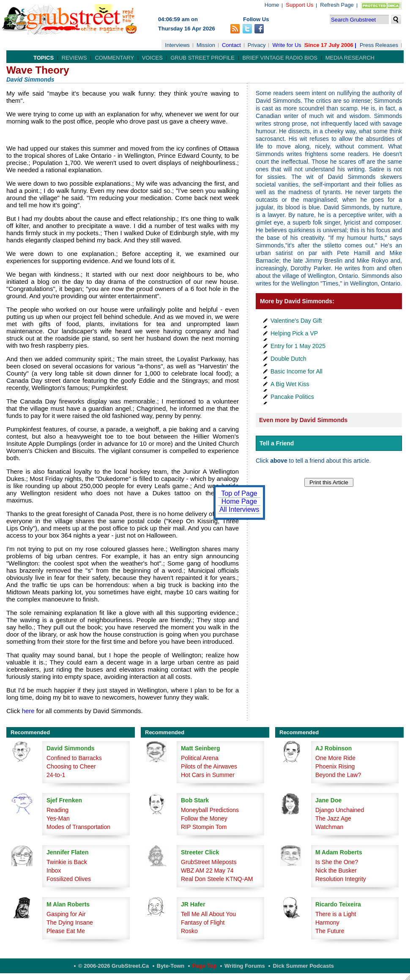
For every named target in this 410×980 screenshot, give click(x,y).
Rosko (189, 931)
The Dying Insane (70, 922)
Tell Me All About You (208, 914)
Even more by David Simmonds (303, 420)
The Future (330, 931)
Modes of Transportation (78, 827)
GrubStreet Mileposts (209, 862)
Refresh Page (337, 5)
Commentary (114, 58)
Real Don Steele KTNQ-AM (217, 879)
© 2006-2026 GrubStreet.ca (113, 966)
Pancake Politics (292, 397)
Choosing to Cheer (71, 766)
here (28, 711)
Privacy (257, 45)
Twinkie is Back (67, 862)
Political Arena (200, 758)
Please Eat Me (66, 931)
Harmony (327, 922)
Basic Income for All (297, 371)
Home (272, 5)
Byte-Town (171, 966)
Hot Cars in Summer (208, 775)
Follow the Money (204, 818)
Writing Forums (245, 966)
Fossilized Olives (69, 879)
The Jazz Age (333, 818)
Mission (206, 45)
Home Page (239, 501)
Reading (57, 810)
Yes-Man (58, 818)
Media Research (350, 58)
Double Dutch (288, 359)
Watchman (329, 827)
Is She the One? (337, 862)
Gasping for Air (66, 914)
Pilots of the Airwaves (209, 766)
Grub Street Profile (202, 58)
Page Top (205, 966)
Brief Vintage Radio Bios (280, 58)
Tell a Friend (277, 443)
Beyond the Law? (338, 775)
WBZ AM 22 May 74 (207, 870)
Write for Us (287, 45)
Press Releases (379, 45)
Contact (231, 45)
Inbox (54, 870)
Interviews (177, 45)
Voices (152, 58)
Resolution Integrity (341, 879)
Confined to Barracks (74, 758)
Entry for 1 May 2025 (298, 346)
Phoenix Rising (335, 766)
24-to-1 (56, 775)
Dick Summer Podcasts (303, 966)
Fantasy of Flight (203, 922)
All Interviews (239, 509)
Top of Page (239, 493)
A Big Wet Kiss (290, 384)
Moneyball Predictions (210, 810)
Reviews (74, 58)
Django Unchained (340, 810)
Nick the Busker (336, 870)
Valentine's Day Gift (296, 321)
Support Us (299, 5)
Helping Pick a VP (294, 333)
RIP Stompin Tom (204, 827)
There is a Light (336, 914)
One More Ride (335, 758)
